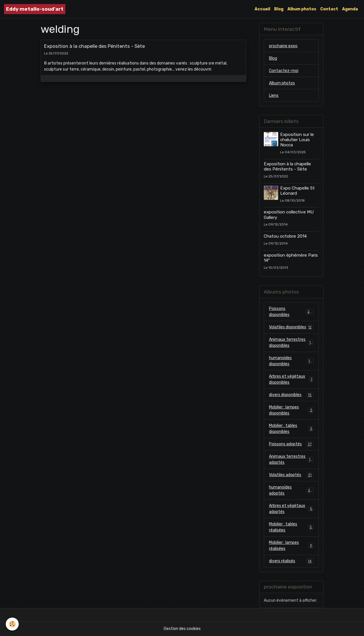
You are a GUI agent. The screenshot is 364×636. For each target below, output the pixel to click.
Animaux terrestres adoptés (291, 459)
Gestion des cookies (182, 629)
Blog (279, 9)
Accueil (262, 9)
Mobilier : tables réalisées (291, 527)
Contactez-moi (284, 71)
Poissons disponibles (291, 312)
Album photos (302, 9)
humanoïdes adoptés (291, 490)
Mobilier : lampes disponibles (291, 410)
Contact (329, 9)
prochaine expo (283, 46)
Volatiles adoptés (291, 475)
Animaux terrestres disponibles (291, 342)
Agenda (350, 9)
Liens (274, 95)
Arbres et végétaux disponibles (291, 379)
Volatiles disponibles (291, 327)
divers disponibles (291, 395)
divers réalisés (291, 561)
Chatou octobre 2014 (285, 236)
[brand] (35, 9)
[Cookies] (12, 624)
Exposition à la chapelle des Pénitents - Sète (94, 46)
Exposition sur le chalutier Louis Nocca (297, 140)
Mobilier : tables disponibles (291, 429)
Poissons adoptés (291, 444)
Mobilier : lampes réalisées (291, 546)
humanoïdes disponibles (291, 361)
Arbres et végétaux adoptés (291, 509)
